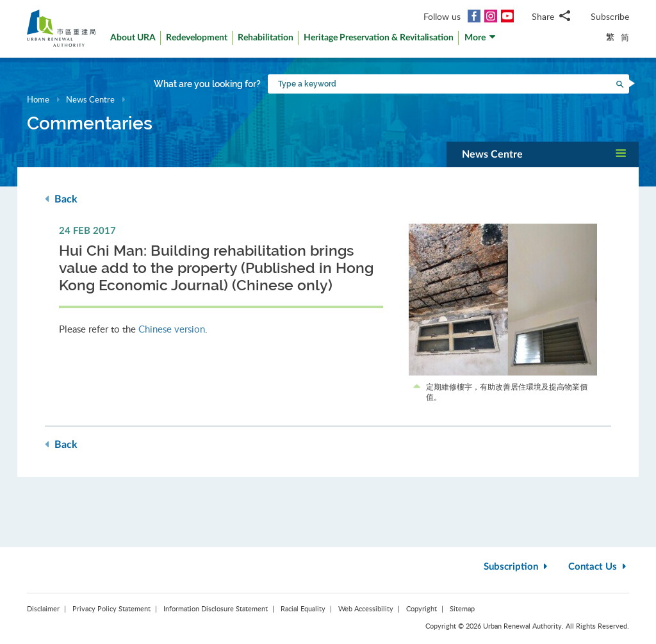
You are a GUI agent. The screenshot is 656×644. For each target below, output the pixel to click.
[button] (480, 41)
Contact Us (599, 567)
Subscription (517, 567)
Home (38, 99)
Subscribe (610, 16)
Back (61, 199)
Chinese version (172, 329)
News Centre (90, 99)
